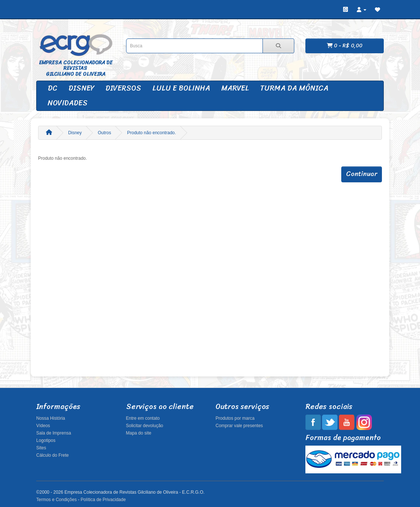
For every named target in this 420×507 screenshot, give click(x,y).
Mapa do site (139, 433)
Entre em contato (143, 418)
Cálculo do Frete (52, 455)
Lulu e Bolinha (181, 88)
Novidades (68, 103)
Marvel (235, 88)
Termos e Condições (56, 500)
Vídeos (43, 426)
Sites (41, 448)
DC (52, 88)
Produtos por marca (235, 418)
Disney (81, 88)
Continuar (362, 174)
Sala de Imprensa (54, 433)
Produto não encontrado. (152, 133)
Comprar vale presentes (239, 426)
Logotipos (46, 440)
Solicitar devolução (145, 426)
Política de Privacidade (103, 500)
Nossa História (51, 418)
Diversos (123, 88)
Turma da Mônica (294, 88)
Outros (104, 133)
